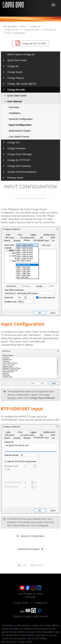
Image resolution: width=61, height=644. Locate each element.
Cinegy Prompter (17, 148)
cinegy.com (41, 603)
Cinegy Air (35, 26)
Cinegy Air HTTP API (19, 160)
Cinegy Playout (16, 78)
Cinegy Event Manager (20, 154)
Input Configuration (16, 33)
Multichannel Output (20, 131)
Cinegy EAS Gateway (19, 166)
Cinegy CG (13, 142)
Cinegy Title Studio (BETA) (22, 84)
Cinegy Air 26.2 (12, 30)
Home (23, 26)
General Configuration (21, 119)
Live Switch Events (19, 137)
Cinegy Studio (15, 72)
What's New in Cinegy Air (21, 54)
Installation (15, 113)
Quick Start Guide (17, 60)
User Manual (50, 30)
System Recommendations (22, 172)
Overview (14, 107)
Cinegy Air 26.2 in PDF (30, 43)
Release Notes (15, 178)
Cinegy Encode (31, 30)
